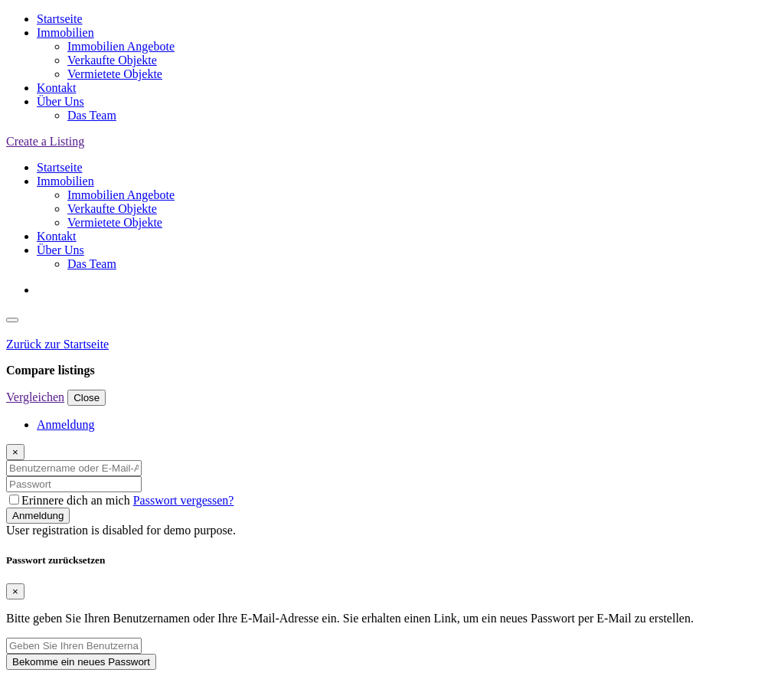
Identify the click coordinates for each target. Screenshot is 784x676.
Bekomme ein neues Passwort (81, 662)
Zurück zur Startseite (57, 344)
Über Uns (60, 101)
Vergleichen (35, 397)
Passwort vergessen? (184, 500)
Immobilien (65, 33)
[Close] (15, 452)
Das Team (92, 115)
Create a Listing (45, 141)
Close (87, 398)
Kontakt (57, 88)
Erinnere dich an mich (71, 500)
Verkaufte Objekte (112, 60)
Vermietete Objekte (115, 74)
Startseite (60, 19)
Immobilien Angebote (121, 46)
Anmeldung (38, 516)
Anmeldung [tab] (66, 425)
